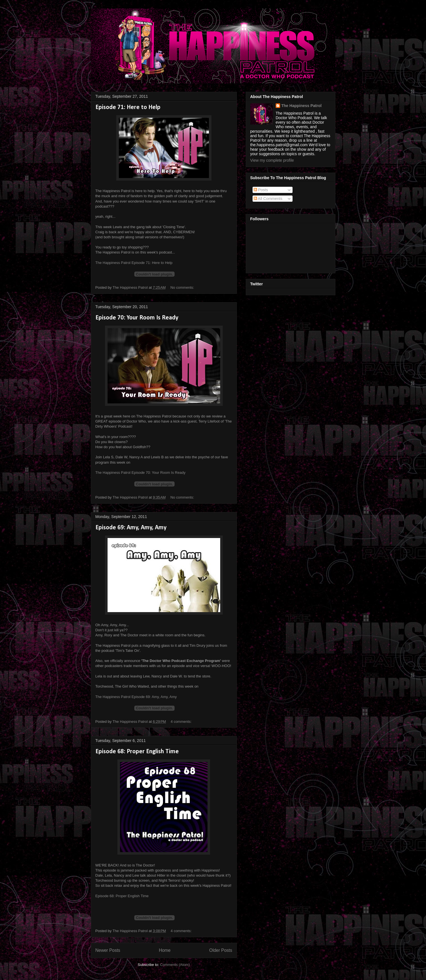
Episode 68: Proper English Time (137, 752)
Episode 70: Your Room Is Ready (137, 318)
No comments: (183, 287)
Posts (261, 190)
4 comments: (182, 722)
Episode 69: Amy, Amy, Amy (131, 528)
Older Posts (221, 950)
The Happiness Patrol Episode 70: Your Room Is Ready (140, 473)
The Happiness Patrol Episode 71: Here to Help (134, 263)
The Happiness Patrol (301, 106)
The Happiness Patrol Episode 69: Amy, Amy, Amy (136, 697)
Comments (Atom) (175, 965)
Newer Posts (108, 950)
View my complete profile (272, 160)
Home (165, 950)
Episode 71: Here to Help (128, 107)
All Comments (268, 199)
